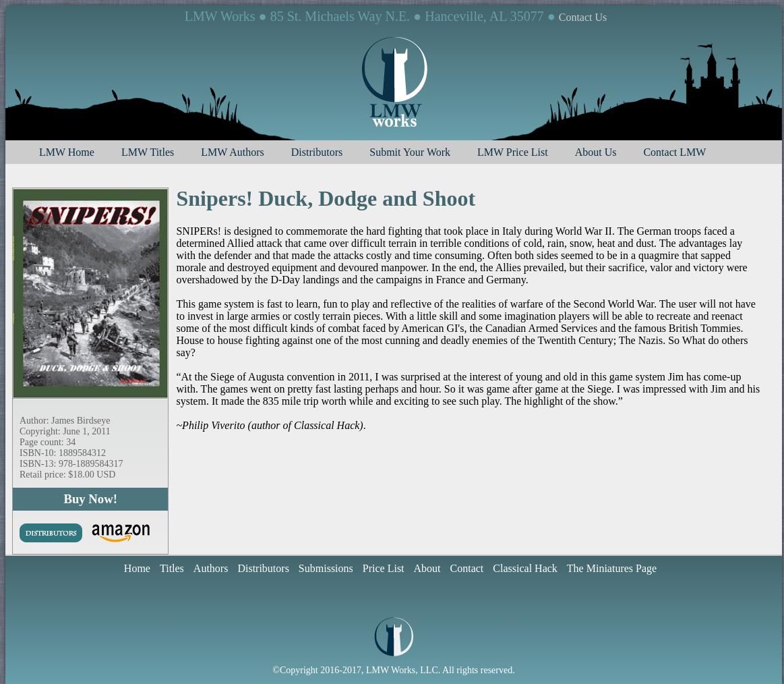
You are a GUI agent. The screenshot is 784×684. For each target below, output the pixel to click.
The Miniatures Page (612, 568)
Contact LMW (674, 152)
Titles (172, 568)
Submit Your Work (410, 152)
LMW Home (67, 152)
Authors (211, 568)
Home (137, 568)
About (427, 568)
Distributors (317, 152)
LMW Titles (148, 152)
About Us (596, 152)
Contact (467, 568)
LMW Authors (232, 152)
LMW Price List (513, 152)
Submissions (326, 568)
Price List (384, 568)
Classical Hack (525, 568)
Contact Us (583, 17)
